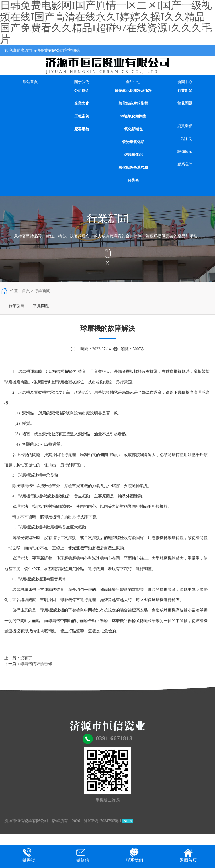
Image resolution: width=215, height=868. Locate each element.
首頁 (26, 291)
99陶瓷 (133, 180)
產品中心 (133, 82)
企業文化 (82, 103)
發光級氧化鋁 (133, 142)
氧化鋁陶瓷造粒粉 (133, 167)
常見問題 (185, 103)
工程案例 (82, 116)
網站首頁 (30, 82)
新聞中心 (185, 82)
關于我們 (82, 82)
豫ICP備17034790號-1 (103, 821)
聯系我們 (185, 164)
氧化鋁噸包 (133, 129)
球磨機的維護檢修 (36, 664)
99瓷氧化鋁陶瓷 (133, 116)
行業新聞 (185, 91)
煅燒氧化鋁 (133, 155)
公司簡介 (82, 91)
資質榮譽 (185, 126)
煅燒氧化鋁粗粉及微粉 (133, 91)
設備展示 (185, 152)
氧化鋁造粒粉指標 (133, 103)
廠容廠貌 (82, 129)
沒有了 (26, 658)
